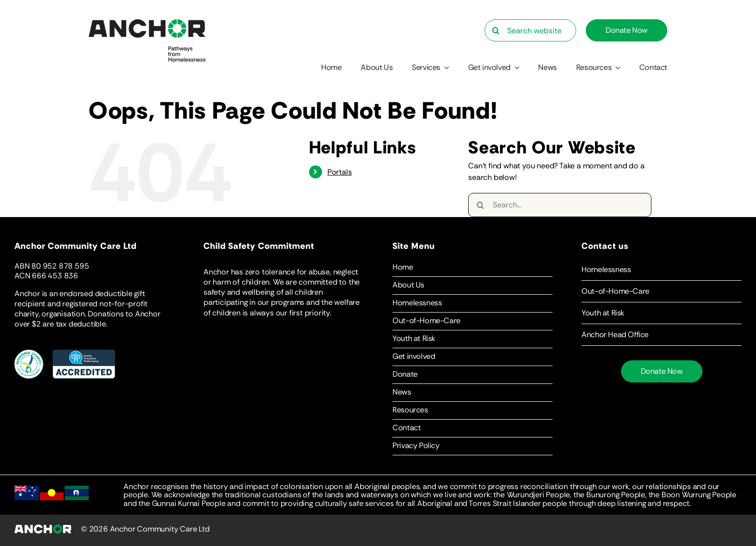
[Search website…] (530, 30)
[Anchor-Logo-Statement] (147, 23)
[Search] (496, 30)
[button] (661, 270)
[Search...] (560, 205)
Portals (340, 172)
